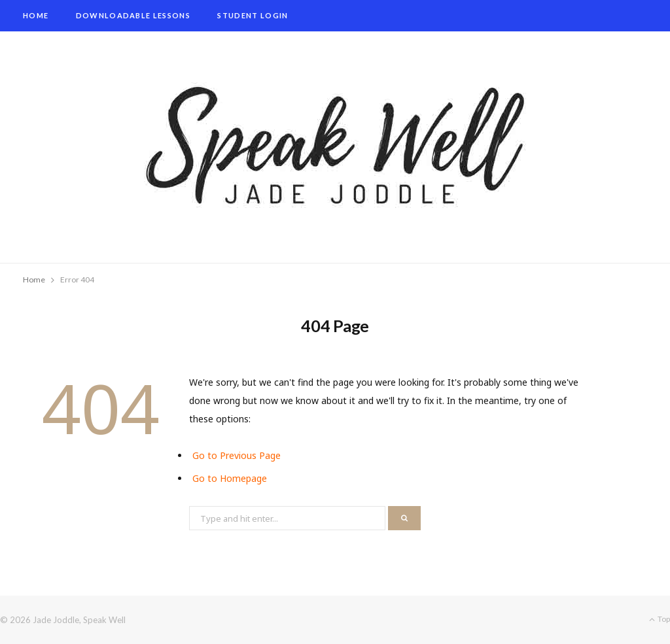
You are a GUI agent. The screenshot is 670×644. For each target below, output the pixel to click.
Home (36, 15)
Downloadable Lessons (133, 15)
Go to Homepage (230, 478)
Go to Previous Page (237, 455)
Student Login (253, 15)
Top (660, 619)
